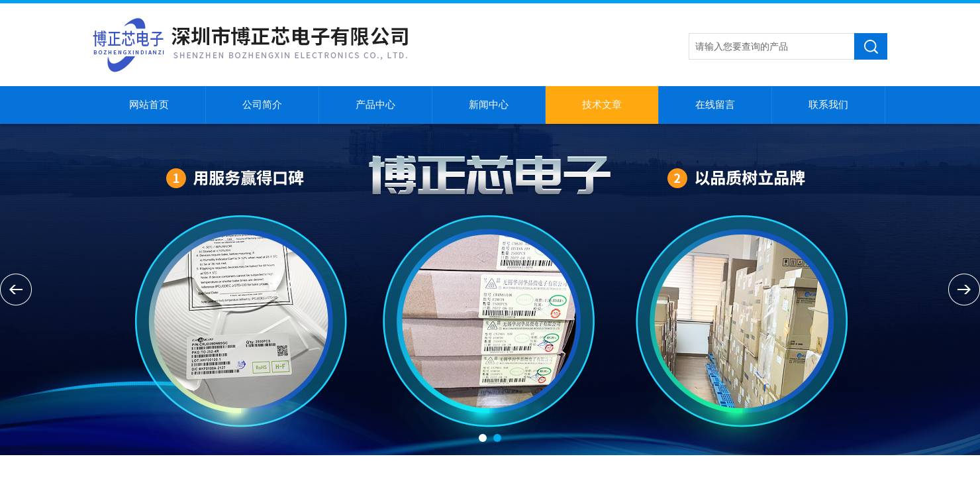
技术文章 (602, 105)
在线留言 (715, 105)
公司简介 (262, 105)
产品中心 (375, 105)
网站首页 (149, 105)
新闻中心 (489, 105)
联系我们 (828, 105)
